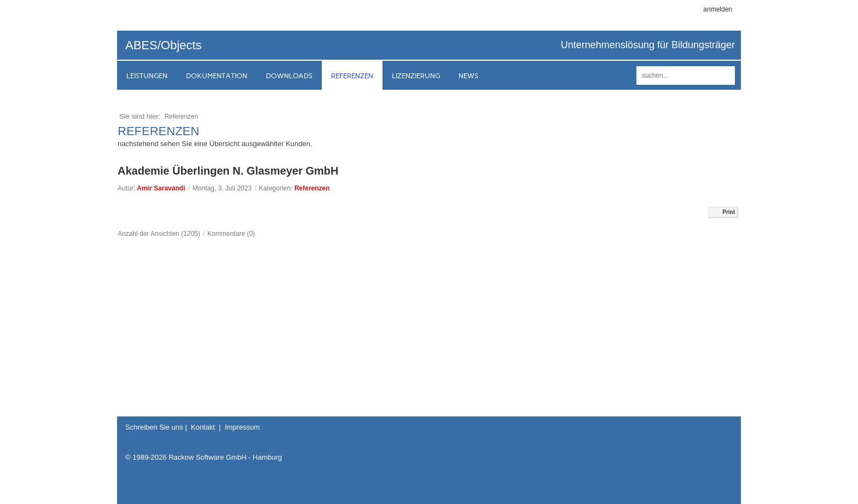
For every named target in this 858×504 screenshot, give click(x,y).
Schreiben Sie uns (154, 427)
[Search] (686, 76)
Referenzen (312, 188)
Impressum (242, 427)
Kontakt (203, 427)
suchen (725, 76)
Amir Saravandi (161, 188)
